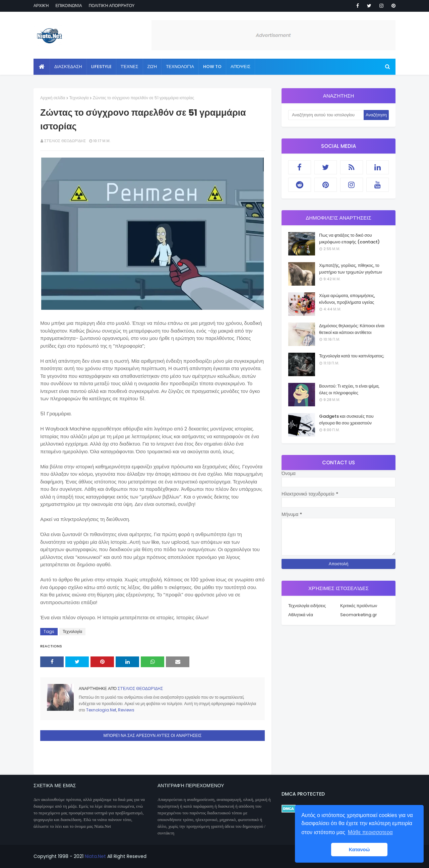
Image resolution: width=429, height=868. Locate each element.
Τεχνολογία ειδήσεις (307, 606)
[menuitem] (42, 67)
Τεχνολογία (79, 98)
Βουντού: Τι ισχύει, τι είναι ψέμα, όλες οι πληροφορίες (349, 389)
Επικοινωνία (69, 6)
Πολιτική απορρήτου (112, 6)
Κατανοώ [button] (359, 850)
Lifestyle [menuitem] (101, 67)
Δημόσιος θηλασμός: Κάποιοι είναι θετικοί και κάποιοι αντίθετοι (352, 329)
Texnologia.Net (101, 710)
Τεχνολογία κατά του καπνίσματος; (352, 356)
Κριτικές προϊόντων (359, 606)
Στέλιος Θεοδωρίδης (65, 141)
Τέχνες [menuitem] (130, 67)
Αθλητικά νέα (301, 615)
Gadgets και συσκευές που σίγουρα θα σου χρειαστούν (346, 420)
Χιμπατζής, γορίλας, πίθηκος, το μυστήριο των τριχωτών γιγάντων (351, 269)
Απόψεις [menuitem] (240, 67)
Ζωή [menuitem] (152, 67)
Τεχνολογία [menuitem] (180, 67)
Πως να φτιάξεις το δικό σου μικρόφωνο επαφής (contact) (349, 239)
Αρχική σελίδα (53, 98)
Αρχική (41, 6)
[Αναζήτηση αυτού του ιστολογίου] (326, 115)
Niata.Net (95, 856)
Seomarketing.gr (359, 615)
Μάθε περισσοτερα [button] (370, 832)
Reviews (126, 710)
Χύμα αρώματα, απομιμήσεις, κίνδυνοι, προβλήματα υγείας (347, 299)
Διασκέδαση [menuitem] (68, 67)
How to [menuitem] (212, 67)
